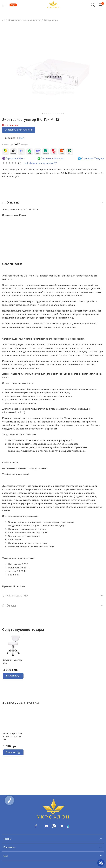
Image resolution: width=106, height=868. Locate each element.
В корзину (13, 676)
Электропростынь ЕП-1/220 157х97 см (13, 737)
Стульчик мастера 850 (13, 661)
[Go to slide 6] (53, 114)
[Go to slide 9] (59, 114)
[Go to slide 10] (61, 114)
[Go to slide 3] (47, 114)
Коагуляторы (51, 20)
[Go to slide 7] (55, 114)
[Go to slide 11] (63, 114)
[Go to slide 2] (45, 114)
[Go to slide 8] (57, 114)
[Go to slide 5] (51, 114)
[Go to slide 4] (49, 114)
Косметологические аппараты (24, 20)
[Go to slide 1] (43, 114)
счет (21, 138)
